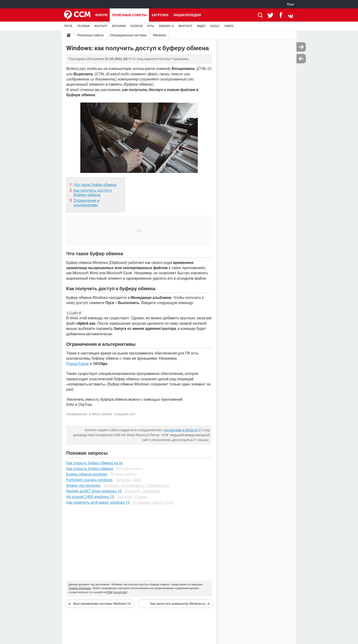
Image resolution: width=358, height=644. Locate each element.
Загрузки (160, 15)
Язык (291, 4)
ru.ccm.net (120, 592)
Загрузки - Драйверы (142, 491)
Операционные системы (128, 35)
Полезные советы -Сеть (153, 502)
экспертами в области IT (183, 430)
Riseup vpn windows (83, 486)
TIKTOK (68, 26)
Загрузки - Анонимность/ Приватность (136, 486)
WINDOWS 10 (166, 26)
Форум (101, 15)
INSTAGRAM (119, 26)
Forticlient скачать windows (89, 480)
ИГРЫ (151, 26)
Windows (160, 35)
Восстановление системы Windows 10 (102, 604)
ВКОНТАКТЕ (185, 26)
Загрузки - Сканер (132, 497)
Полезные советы (129, 15)
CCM (109, 592)
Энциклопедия (187, 15)
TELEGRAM (83, 26)
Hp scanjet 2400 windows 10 (90, 497)
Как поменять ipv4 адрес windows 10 (98, 502)
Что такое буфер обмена (95, 185)
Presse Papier (78, 364)
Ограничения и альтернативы (86, 203)
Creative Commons (80, 588)
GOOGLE (215, 26)
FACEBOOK (136, 26)
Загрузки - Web (128, 480)
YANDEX (229, 26)
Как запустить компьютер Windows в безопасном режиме (177, 604)
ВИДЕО (201, 26)
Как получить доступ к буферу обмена (93, 193)
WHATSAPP (101, 26)
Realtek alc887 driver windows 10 (94, 491)
